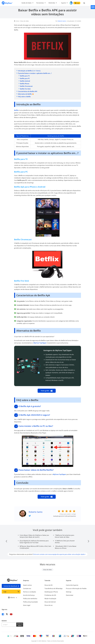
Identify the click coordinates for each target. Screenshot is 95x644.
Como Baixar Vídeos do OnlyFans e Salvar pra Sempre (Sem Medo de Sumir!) (34, 536)
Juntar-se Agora (20, 625)
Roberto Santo (62, 21)
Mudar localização (50, 599)
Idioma (12, 598)
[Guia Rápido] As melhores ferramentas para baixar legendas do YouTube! (34, 542)
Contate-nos (27, 588)
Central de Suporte (72, 585)
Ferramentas (40, 3)
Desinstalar (70, 595)
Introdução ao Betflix (25, 71)
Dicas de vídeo (25, 21)
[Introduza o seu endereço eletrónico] (9, 625)
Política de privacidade (30, 602)
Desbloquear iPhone (51, 592)
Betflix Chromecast (26, 86)
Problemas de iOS (50, 595)
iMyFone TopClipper (40, 343)
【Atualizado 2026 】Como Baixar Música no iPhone (66, 547)
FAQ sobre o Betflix (24, 97)
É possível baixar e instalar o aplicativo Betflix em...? (35, 73)
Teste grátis (47, 391)
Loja (77, 3)
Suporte (63, 3)
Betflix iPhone (25, 84)
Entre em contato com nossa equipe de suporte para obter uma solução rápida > (59, 554)
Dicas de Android (50, 602)
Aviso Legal (27, 605)
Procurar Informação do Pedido (76, 588)
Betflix (16, 110)
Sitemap (69, 592)
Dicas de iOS (49, 585)
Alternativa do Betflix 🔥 (26, 94)
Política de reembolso (30, 599)
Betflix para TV (25, 76)
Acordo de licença (29, 595)
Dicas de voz (49, 605)
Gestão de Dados (27, 3)
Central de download (10, 586)
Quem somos (27, 585)
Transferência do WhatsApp (53, 588)
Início (17, 21)
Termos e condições (30, 592)
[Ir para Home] (7, 3)
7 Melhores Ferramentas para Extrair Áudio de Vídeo (65, 536)
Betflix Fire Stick (25, 89)
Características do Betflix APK (28, 91)
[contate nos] (93, 7)
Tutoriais (47, 580)
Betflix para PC (25, 78)
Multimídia (52, 3)
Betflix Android (25, 81)
